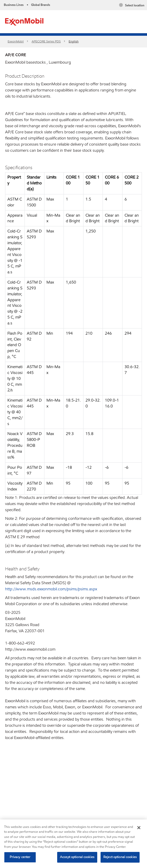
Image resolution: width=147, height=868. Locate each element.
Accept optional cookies (77, 857)
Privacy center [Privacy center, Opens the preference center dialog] (20, 857)
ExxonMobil (16, 41)
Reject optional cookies (120, 857)
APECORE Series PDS (46, 41)
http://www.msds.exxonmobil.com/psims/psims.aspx (51, 589)
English (74, 41)
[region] (73, 844)
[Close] (139, 828)
